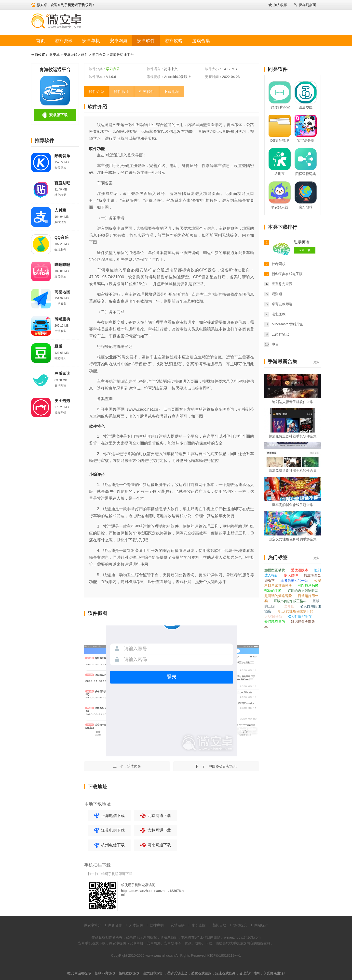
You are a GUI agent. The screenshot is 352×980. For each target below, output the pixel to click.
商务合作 (115, 925)
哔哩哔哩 (62, 265)
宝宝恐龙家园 (282, 284)
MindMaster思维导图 (288, 324)
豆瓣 (58, 346)
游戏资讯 (64, 41)
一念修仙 (288, 606)
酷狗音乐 (62, 156)
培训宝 (280, 174)
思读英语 (302, 242)
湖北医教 (279, 314)
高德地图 (62, 292)
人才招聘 (136, 925)
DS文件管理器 (279, 141)
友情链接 (178, 925)
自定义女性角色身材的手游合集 (293, 539)
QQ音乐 (61, 237)
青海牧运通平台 (122, 55)
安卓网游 (119, 41)
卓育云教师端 (282, 304)
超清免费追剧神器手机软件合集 (293, 436)
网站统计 (261, 925)
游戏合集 (201, 41)
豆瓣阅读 (62, 374)
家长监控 (199, 925)
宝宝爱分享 (306, 140)
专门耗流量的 (275, 622)
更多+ (317, 362)
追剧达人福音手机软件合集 (293, 402)
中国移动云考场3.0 (223, 766)
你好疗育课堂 (280, 107)
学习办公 (99, 55)
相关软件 (147, 92)
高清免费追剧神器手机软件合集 (293, 471)
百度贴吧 (62, 183)
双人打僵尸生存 (300, 616)
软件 (85, 55)
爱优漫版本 (300, 570)
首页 (41, 41)
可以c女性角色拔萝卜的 (295, 611)
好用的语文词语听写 (303, 591)
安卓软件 (146, 41)
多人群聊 (291, 575)
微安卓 (54, 55)
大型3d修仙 (274, 616)
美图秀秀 (62, 401)
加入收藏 (280, 5)
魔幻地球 (306, 207)
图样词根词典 (306, 174)
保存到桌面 (307, 5)
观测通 (277, 294)
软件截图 (122, 92)
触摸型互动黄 (275, 570)
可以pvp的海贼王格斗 (291, 601)
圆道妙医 (306, 107)
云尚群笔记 (280, 334)
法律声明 (157, 925)
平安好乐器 (280, 207)
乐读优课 (134, 766)
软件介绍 (96, 92)
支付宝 (60, 210)
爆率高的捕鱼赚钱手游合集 (293, 505)
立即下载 (305, 250)
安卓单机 (91, 41)
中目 (275, 344)
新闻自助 (219, 925)
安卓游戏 (70, 55)
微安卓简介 (93, 925)
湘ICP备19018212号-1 (224, 955)
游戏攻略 (174, 41)
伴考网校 (279, 264)
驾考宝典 (62, 319)
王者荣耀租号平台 (295, 580)
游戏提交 (240, 925)
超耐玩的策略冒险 (279, 596)
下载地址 (172, 92)
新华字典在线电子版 (287, 274)
